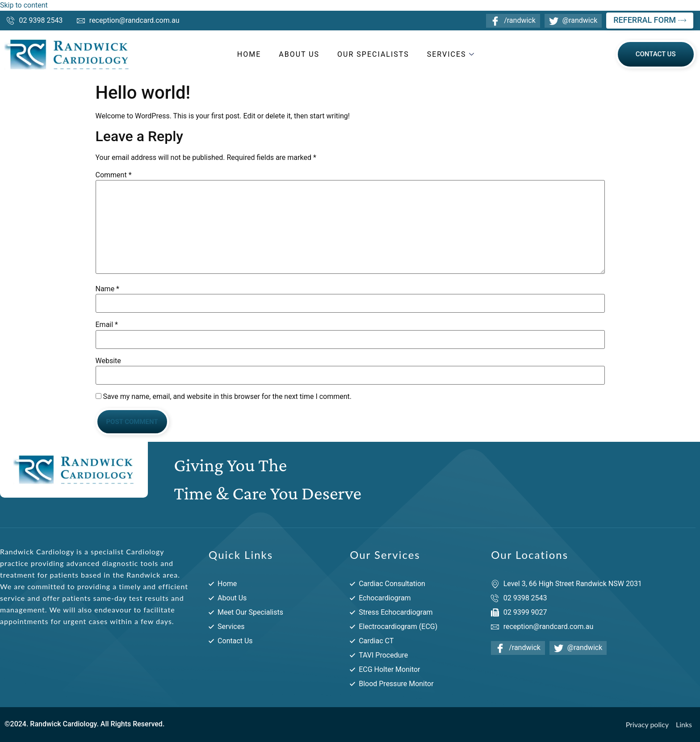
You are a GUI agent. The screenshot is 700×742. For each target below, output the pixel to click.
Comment (114, 175)
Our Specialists (373, 54)
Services (452, 54)
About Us (299, 54)
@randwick (573, 20)
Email (107, 325)
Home (249, 54)
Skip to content (24, 5)
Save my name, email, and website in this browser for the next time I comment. (227, 397)
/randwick (513, 20)
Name (108, 289)
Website (108, 361)
